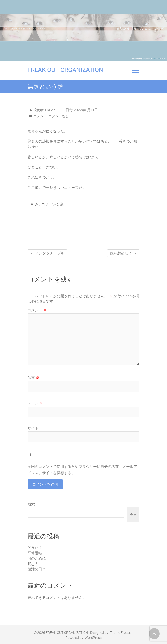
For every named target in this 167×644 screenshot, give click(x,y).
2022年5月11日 (86, 110)
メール (35, 403)
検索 (31, 504)
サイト (33, 428)
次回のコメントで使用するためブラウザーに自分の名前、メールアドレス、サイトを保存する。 (82, 470)
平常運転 (35, 553)
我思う (33, 564)
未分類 (58, 204)
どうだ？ (35, 548)
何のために (37, 558)
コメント (37, 310)
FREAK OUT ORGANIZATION (65, 70)
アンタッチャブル (47, 253)
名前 (33, 377)
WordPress (93, 638)
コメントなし (59, 116)
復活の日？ (37, 569)
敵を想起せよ (123, 253)
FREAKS (51, 110)
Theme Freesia (121, 633)
